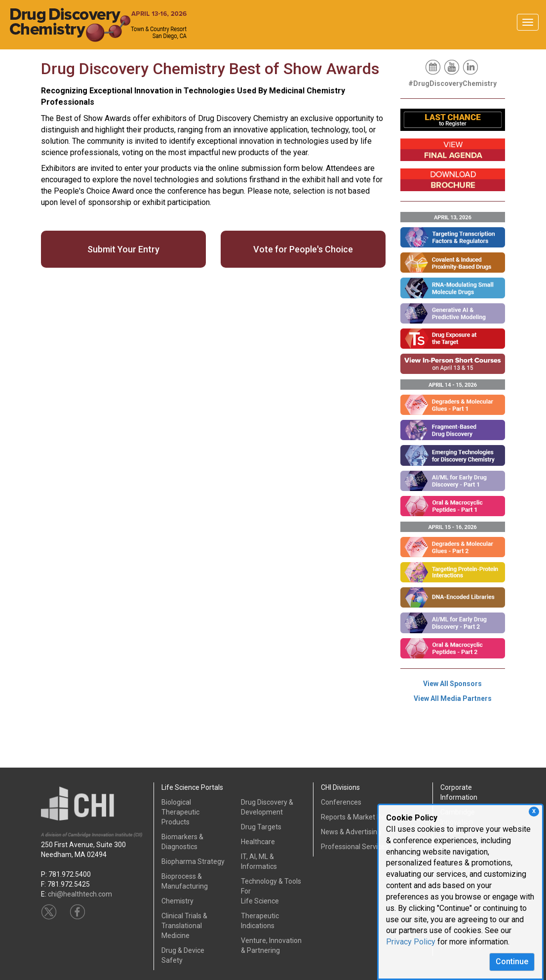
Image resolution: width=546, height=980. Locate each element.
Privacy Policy (411, 942)
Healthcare (258, 842)
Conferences (341, 802)
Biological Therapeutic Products (180, 812)
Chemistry (177, 901)
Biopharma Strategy (193, 861)
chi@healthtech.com (80, 894)
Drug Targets (261, 827)
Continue (512, 961)
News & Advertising (351, 832)
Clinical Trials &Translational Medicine (184, 926)
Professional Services (355, 847)
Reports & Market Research (364, 817)
